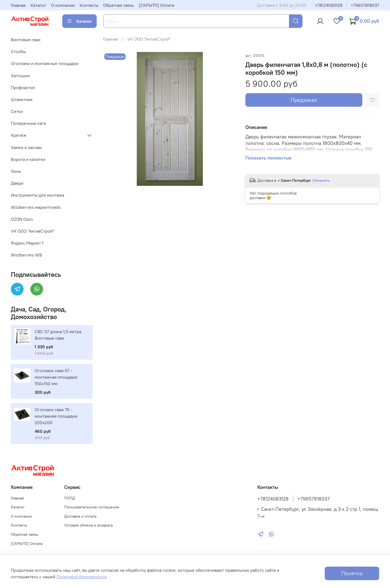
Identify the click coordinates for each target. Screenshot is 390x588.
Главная (18, 5)
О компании (63, 5)
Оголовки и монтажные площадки (45, 63)
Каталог (38, 5)
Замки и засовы (26, 147)
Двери (17, 183)
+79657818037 (365, 5)
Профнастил (23, 87)
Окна (16, 171)
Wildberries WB (26, 255)
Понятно (352, 573)
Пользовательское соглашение (92, 507)
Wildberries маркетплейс (36, 207)
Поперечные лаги (28, 123)
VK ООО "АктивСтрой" (149, 39)
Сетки (17, 111)
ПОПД (70, 498)
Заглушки (20, 76)
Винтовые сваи (26, 40)
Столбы (18, 51)
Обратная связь (118, 5)
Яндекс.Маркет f (27, 243)
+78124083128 (329, 5)
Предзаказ (304, 100)
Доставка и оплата (80, 516)
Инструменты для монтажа (38, 195)
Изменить (321, 180)
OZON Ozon (22, 219)
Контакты (89, 5)
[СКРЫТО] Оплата (156, 5)
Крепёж (19, 135)
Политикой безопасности (82, 577)
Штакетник (22, 99)
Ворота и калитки (28, 159)
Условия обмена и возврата (88, 525)
